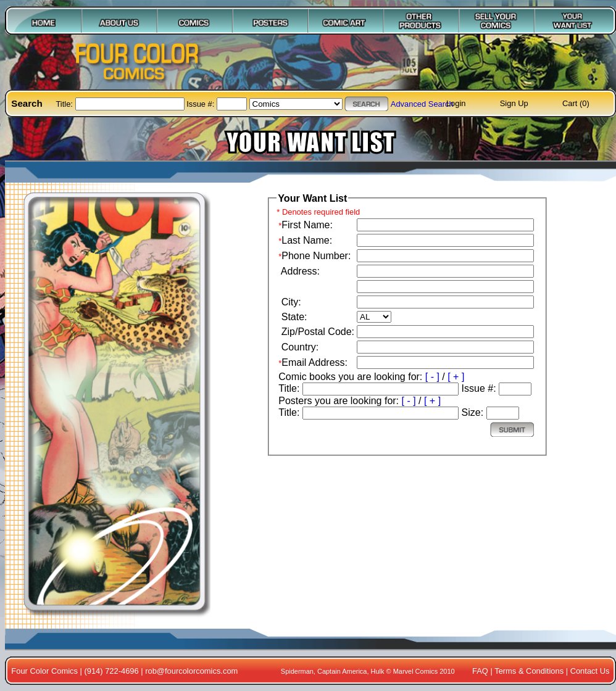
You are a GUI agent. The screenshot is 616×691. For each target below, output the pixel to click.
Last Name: (307, 240)
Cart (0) (576, 103)
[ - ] (432, 377)
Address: (299, 271)
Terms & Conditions (529, 671)
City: (289, 302)
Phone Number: (316, 256)
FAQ (480, 671)
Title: (65, 104)
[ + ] (456, 377)
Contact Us (590, 671)
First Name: (307, 225)
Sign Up (514, 103)
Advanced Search (422, 104)
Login (456, 103)
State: (293, 317)
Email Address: (314, 362)
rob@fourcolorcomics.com (191, 671)
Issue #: (202, 104)
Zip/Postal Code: (316, 332)
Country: (298, 347)
